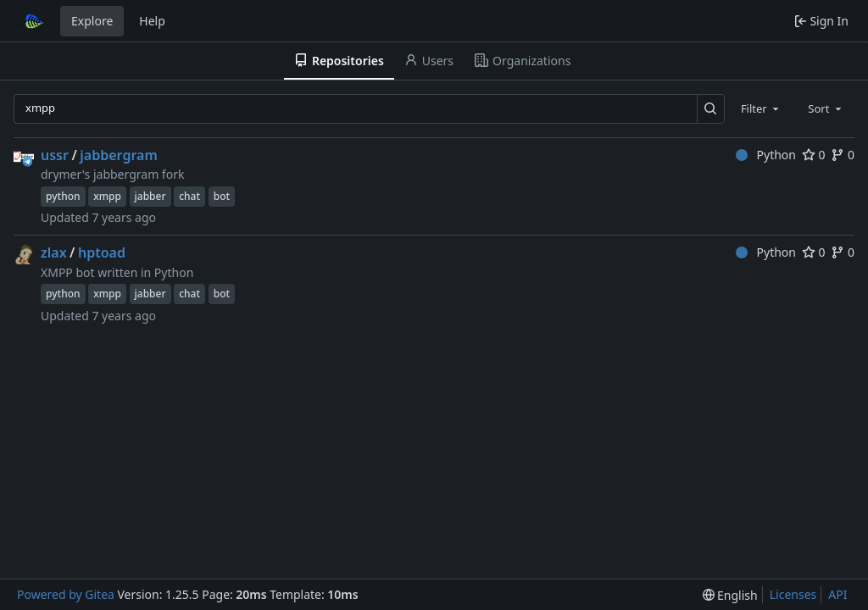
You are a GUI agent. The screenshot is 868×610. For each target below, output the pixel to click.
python (63, 196)
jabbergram (118, 155)
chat (189, 196)
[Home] (32, 21)
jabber (150, 196)
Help (152, 21)
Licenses (793, 594)
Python (766, 155)
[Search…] (711, 109)
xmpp (107, 196)
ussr (55, 155)
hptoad (102, 252)
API (837, 594)
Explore (92, 21)
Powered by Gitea (66, 594)
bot (222, 196)
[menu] (730, 595)
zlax (54, 252)
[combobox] (761, 108)
